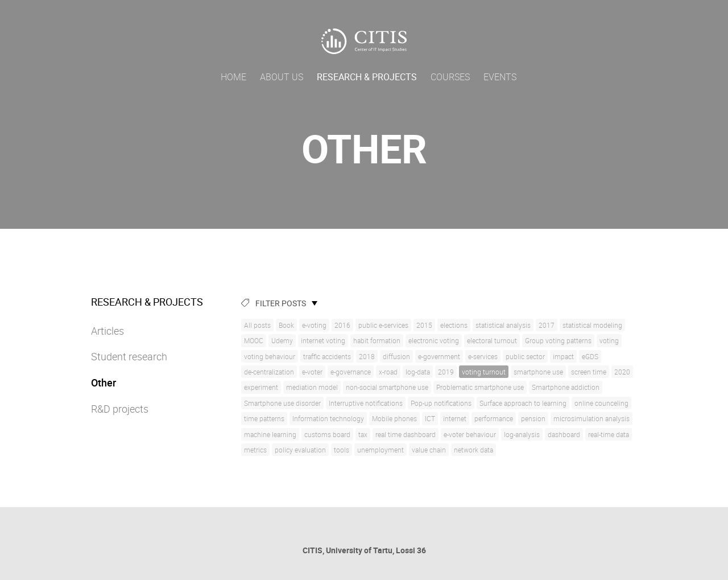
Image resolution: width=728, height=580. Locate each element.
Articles (107, 331)
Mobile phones (394, 418)
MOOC (254, 340)
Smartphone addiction (566, 387)
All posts (257, 325)
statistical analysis (503, 325)
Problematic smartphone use (480, 387)
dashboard (564, 434)
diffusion (396, 356)
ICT (430, 418)
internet (455, 418)
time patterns (264, 418)
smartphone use (538, 372)
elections (454, 325)
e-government (439, 356)
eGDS (590, 356)
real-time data (609, 434)
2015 (424, 325)
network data (473, 450)
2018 (367, 356)
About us (282, 77)
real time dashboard (406, 434)
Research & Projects (367, 77)
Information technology (328, 418)
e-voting (314, 325)
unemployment (380, 450)
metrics (255, 450)
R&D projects (120, 409)
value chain (429, 450)
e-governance (351, 372)
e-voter (312, 372)
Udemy (282, 340)
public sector (525, 356)
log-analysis (522, 434)
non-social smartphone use (387, 387)
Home (233, 77)
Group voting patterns (558, 340)
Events (500, 77)
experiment (261, 387)
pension (533, 418)
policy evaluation (300, 450)
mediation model (312, 387)
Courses (450, 77)
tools (342, 450)
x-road (388, 372)
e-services (483, 356)
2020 (622, 372)
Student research (129, 356)
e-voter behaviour (470, 434)
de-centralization (269, 372)
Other (104, 382)
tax (363, 434)
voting (609, 340)
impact (563, 356)
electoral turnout (492, 340)
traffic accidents (327, 356)
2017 (547, 325)
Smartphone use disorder (282, 403)
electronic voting (434, 340)
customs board (327, 434)
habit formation (377, 340)
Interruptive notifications (366, 403)
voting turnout (484, 372)
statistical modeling (592, 325)
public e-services (383, 325)
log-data (418, 372)
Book (286, 325)
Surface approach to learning (523, 403)
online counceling (601, 403)
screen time (589, 372)
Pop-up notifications (441, 403)
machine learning (270, 434)
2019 (446, 372)
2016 (342, 325)
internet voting (323, 340)
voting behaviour (270, 356)
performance (494, 418)
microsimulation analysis (591, 418)
